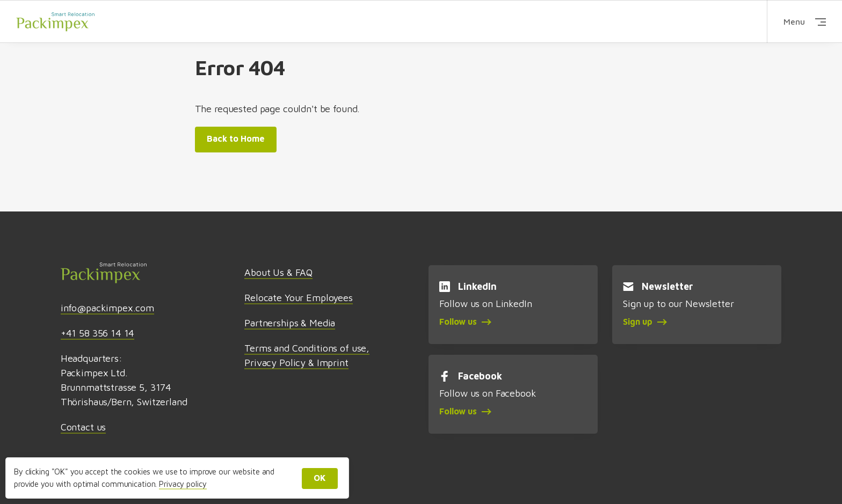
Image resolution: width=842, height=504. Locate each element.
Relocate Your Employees (299, 298)
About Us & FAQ (278, 272)
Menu (805, 21)
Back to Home (236, 138)
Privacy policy (183, 484)
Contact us (84, 427)
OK (320, 478)
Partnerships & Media (290, 323)
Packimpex (55, 21)
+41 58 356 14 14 (98, 333)
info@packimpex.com (107, 308)
